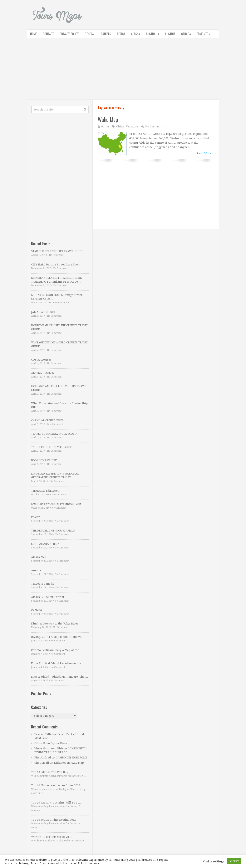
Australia (152, 34)
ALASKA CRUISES (42, 373)
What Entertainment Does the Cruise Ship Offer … (59, 405)
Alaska (135, 34)
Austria (170, 34)
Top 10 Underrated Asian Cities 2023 (56, 785)
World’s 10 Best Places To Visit (51, 837)
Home (34, 34)
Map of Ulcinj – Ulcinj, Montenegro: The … (60, 677)
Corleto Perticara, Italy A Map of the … (57, 650)
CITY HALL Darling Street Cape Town (56, 265)
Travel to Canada (42, 584)
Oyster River (59, 743)
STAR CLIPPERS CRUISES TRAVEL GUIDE (57, 251)
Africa (121, 34)
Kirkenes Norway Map (69, 763)
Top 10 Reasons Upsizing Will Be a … (56, 803)
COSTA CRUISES (41, 360)
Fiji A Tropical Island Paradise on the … (58, 663)
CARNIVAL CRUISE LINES (47, 420)
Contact (48, 34)
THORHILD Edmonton (45, 491)
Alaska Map (39, 557)
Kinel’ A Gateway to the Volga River (55, 624)
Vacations (132, 126)
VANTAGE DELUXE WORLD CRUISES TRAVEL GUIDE (60, 344)
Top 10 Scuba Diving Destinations (54, 820)
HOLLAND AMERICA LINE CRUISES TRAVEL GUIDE (59, 388)
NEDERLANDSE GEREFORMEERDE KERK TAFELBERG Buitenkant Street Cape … (57, 280)
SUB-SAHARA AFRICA (45, 544)
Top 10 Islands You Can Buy (50, 772)
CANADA (37, 610)
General (90, 34)
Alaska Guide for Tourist (48, 597)
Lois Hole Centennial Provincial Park (56, 504)
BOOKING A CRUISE (44, 460)
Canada (186, 34)
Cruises (106, 34)
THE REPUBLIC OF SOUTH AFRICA (53, 531)
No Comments (155, 126)
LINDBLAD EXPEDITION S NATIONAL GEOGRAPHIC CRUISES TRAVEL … (55, 475)
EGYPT (35, 517)
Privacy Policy (69, 34)
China (120, 126)
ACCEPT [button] (234, 861)
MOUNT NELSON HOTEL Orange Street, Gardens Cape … (57, 297)
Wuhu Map (108, 119)
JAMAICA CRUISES (43, 312)
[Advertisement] (123, 69)
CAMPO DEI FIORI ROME (72, 758)
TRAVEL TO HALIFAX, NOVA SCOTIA (54, 434)
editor (105, 126)
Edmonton (204, 34)
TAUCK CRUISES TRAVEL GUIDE (52, 447)
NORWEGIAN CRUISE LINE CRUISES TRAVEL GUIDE (60, 327)
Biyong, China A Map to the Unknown (56, 637)
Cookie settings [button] (214, 861)
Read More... (205, 153)
